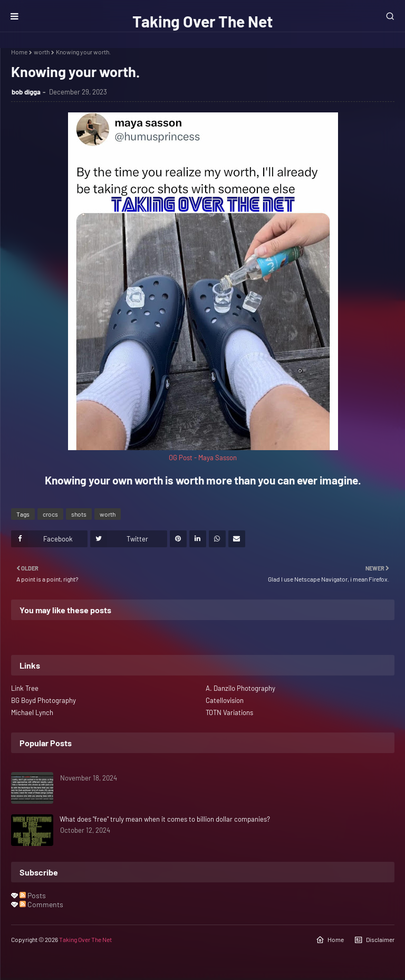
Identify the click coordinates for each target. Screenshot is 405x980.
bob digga (26, 92)
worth (42, 52)
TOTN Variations (229, 712)
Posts (33, 895)
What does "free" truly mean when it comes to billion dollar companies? (165, 819)
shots (79, 514)
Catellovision (225, 700)
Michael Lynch (32, 712)
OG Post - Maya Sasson (203, 458)
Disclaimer (374, 940)
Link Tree (25, 688)
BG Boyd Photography (44, 700)
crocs (50, 514)
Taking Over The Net (202, 21)
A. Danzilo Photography (240, 688)
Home (19, 52)
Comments (41, 904)
